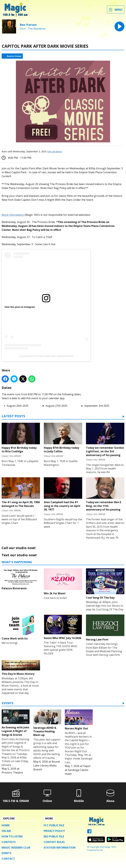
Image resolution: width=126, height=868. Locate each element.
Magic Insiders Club (16, 848)
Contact (8, 859)
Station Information (60, 848)
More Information (13, 215)
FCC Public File (54, 825)
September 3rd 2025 (97, 406)
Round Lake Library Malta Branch (47, 766)
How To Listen (12, 836)
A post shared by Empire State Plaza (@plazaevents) (46, 356)
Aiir (101, 850)
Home (6, 825)
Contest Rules (54, 842)
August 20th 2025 (18, 406)
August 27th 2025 (56, 406)
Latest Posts (13, 416)
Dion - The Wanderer (33, 29)
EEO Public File (54, 836)
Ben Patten (28, 25)
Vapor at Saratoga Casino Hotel (78, 770)
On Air (6, 831)
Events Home (14, 56)
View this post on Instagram (20, 307)
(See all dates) (55, 151)
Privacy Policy (54, 831)
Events (7, 703)
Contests (9, 842)
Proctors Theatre (12, 773)
